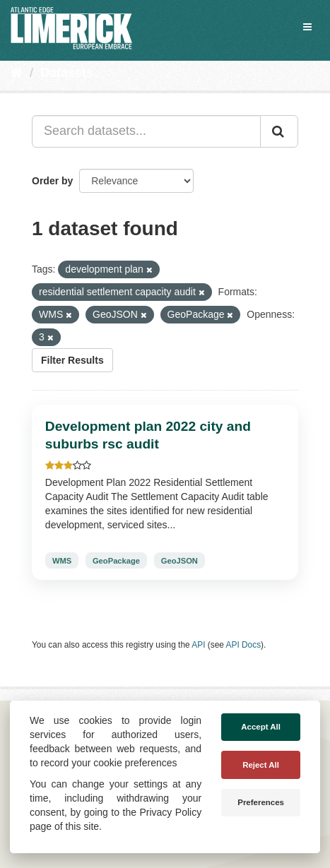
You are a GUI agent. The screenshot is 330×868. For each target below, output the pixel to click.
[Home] (17, 73)
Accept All (261, 727)
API (198, 645)
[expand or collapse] (307, 27)
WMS (62, 560)
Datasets (67, 73)
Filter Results (72, 360)
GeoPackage (116, 560)
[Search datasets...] (146, 131)
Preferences (261, 802)
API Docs (244, 645)
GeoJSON (179, 560)
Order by (52, 181)
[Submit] (279, 131)
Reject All (261, 765)
